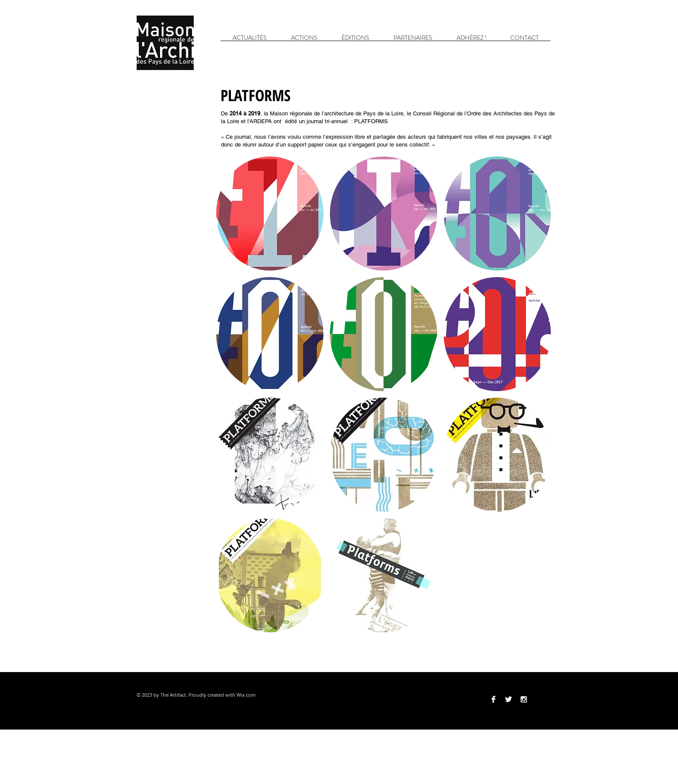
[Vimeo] (539, 699)
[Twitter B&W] (508, 699)
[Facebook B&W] (493, 699)
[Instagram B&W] (524, 699)
